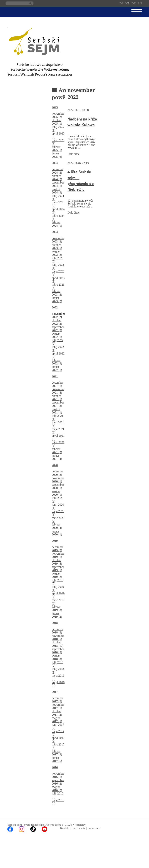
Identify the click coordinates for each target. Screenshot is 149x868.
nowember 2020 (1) (58, 480)
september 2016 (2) (58, 782)
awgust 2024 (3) (57, 191)
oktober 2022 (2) (57, 322)
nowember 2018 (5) (58, 637)
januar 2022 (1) (57, 368)
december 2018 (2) (57, 631)
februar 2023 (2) (57, 293)
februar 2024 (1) (57, 224)
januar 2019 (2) (57, 615)
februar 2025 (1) (57, 148)
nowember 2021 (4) (58, 391)
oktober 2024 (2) (57, 178)
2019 (55, 541)
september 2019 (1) (58, 569)
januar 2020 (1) (57, 533)
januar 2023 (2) (57, 299)
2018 (55, 623)
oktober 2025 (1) (57, 122)
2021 (55, 376)
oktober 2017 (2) (57, 713)
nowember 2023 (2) (58, 240)
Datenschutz (78, 828)
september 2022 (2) (58, 329)
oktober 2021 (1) (57, 398)
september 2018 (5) (58, 651)
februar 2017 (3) (57, 753)
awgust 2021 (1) (57, 411)
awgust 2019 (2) (57, 575)
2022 (55, 307)
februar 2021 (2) (57, 451)
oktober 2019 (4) (57, 562)
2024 (55, 163)
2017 (55, 692)
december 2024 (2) (57, 171)
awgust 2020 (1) (57, 493)
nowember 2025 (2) (58, 115)
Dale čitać (73, 154)
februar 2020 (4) (57, 526)
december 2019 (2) (57, 549)
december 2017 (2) (57, 700)
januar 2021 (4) (57, 457)
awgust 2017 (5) (57, 720)
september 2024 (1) (58, 184)
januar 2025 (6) (57, 155)
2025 (55, 107)
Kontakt (65, 828)
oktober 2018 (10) (58, 644)
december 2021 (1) (57, 384)
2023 (55, 232)
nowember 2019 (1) (58, 555)
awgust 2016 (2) (57, 788)
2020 (55, 465)
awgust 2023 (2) (57, 253)
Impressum (94, 828)
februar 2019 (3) (57, 608)
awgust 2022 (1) (57, 335)
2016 (55, 767)
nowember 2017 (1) (58, 706)
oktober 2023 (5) (57, 246)
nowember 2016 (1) (58, 775)
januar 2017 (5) (57, 759)
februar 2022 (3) (57, 362)
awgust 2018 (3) (57, 657)
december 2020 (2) (57, 473)
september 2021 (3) (58, 404)
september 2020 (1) (58, 486)
